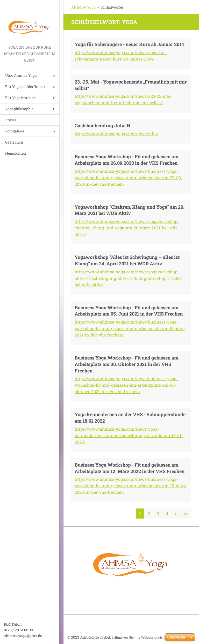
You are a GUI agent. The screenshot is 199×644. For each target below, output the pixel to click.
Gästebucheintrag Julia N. (103, 125)
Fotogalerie (15, 131)
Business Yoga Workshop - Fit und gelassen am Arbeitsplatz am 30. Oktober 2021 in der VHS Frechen (127, 364)
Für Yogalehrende (20, 98)
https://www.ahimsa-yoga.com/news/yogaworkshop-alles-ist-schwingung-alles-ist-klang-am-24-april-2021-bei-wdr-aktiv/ (129, 278)
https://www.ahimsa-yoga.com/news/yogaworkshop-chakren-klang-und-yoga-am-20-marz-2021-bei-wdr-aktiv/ (127, 228)
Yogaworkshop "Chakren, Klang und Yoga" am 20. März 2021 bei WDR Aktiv (130, 210)
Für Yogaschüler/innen (25, 87)
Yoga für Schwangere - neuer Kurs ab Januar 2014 (129, 44)
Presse (11, 120)
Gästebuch (14, 142)
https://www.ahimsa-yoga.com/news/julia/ (116, 134)
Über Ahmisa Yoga (21, 75)
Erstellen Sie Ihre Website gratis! (139, 637)
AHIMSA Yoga (83, 7)
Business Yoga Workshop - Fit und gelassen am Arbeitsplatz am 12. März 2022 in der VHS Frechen (130, 468)
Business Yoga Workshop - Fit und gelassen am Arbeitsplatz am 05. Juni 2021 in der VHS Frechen (129, 311)
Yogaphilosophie (19, 109)
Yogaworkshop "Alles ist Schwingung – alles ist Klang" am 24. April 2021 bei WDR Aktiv (127, 260)
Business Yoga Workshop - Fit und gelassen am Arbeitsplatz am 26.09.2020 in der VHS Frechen (127, 160)
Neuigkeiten (16, 153)
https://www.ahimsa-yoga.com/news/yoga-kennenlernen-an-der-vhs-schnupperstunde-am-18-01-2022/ (129, 435)
